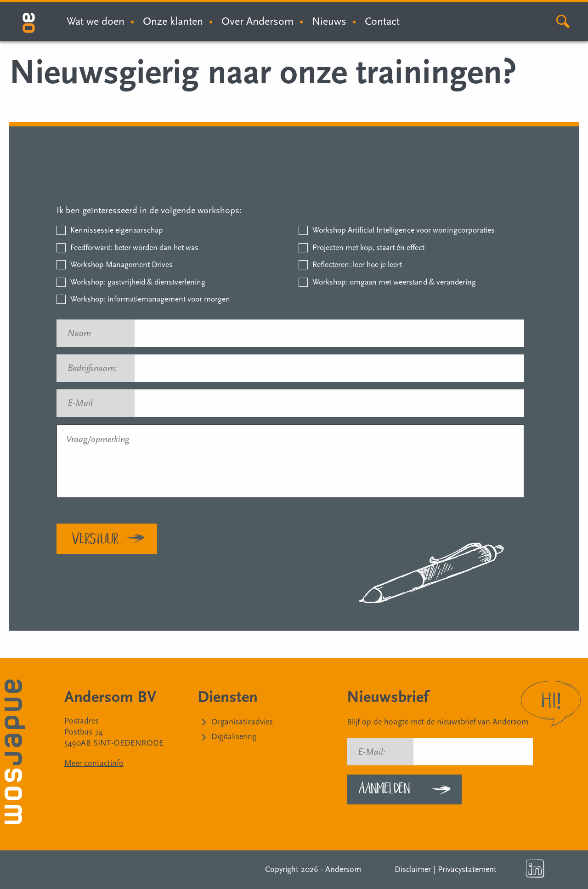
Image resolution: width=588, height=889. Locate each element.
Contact (382, 21)
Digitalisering (234, 737)
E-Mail (84, 403)
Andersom (343, 869)
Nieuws (329, 21)
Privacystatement (467, 869)
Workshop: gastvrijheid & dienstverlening (138, 282)
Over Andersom (257, 21)
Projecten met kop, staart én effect (368, 248)
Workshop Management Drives (122, 265)
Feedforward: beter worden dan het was (134, 248)
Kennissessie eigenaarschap (117, 230)
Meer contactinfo (94, 763)
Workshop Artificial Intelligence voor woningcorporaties (404, 230)
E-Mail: (372, 752)
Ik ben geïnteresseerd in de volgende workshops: (149, 211)
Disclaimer (413, 869)
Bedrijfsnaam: (96, 368)
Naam (83, 333)
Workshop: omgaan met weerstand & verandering (394, 282)
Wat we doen (96, 21)
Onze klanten (173, 21)
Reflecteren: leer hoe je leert (357, 265)
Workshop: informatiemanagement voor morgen (150, 299)
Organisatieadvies (242, 722)
